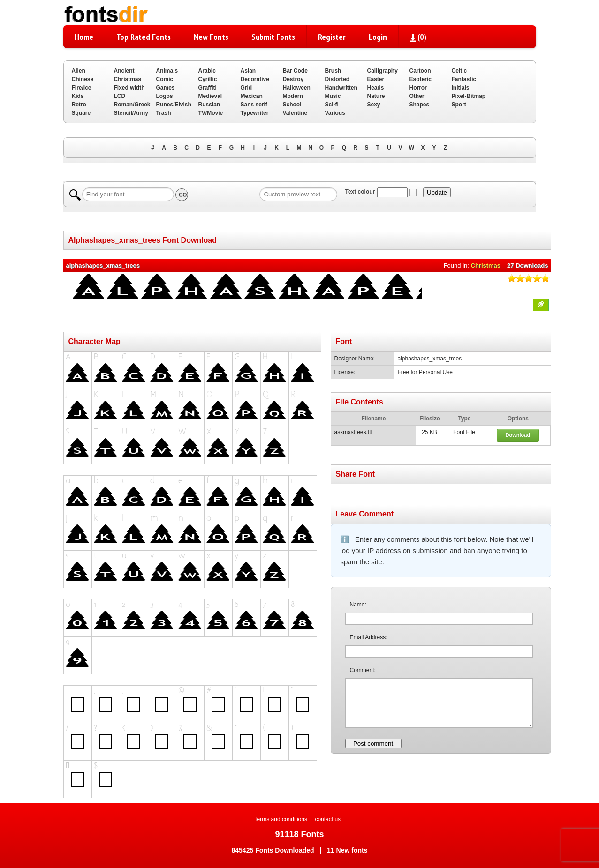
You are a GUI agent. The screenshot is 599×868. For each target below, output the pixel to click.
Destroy (293, 79)
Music (333, 96)
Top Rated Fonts (144, 37)
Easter (376, 79)
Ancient (124, 71)
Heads (376, 88)
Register (332, 37)
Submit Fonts (273, 37)
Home (84, 37)
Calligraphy (383, 71)
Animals (167, 71)
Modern (293, 96)
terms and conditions (281, 819)
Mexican (252, 96)
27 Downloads (527, 266)
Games (166, 88)
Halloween (297, 88)
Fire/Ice (82, 88)
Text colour (360, 192)
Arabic (207, 71)
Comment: (363, 670)
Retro (79, 105)
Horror (418, 88)
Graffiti (208, 88)
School (292, 105)
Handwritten (341, 88)
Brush (333, 71)
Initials (461, 88)
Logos (165, 96)
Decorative (255, 79)
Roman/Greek (132, 105)
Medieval (210, 96)
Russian (209, 105)
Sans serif (254, 105)
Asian (248, 71)
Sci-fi (332, 105)
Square (81, 113)
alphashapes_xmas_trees (430, 359)
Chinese (83, 79)
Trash (164, 113)
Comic (165, 79)
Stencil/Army (131, 113)
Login (378, 37)
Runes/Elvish (174, 105)
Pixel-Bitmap (469, 96)
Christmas (128, 79)
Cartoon (420, 71)
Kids (78, 96)
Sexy (374, 105)
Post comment (373, 744)
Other (417, 96)
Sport (459, 105)
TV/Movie (211, 113)
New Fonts (211, 37)
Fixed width (129, 88)
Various (335, 113)
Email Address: (369, 637)
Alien (79, 71)
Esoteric (421, 79)
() (418, 37)
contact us (328, 819)
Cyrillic (208, 79)
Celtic (459, 71)
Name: (358, 605)
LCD (120, 96)
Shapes (420, 105)
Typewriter (255, 113)
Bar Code (295, 71)
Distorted (337, 79)
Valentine (295, 113)
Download (518, 435)
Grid (246, 88)
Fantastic (464, 79)
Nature (376, 96)
